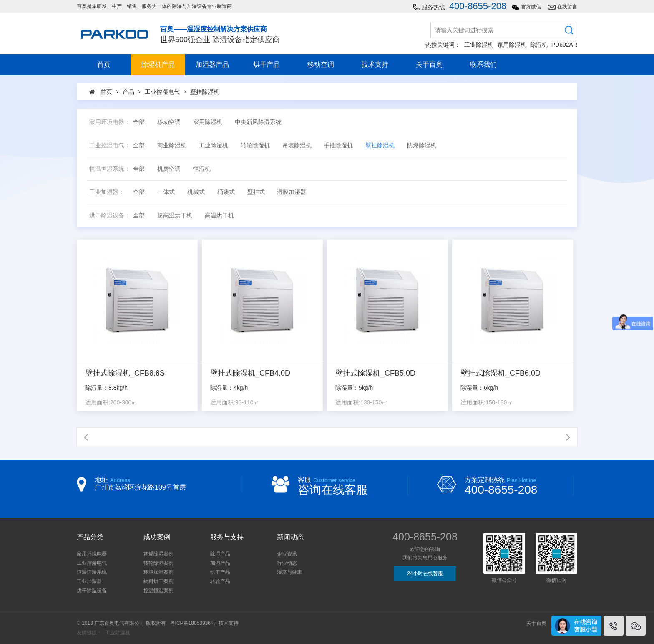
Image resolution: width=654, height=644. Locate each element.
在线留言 (567, 7)
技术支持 (375, 64)
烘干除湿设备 (92, 591)
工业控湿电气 (92, 563)
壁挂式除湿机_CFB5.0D (375, 373)
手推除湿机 (338, 145)
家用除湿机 (512, 45)
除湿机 (539, 45)
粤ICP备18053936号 (193, 623)
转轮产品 (220, 581)
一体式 (166, 192)
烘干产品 (267, 64)
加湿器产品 (212, 64)
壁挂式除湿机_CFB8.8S (125, 373)
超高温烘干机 (175, 216)
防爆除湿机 (422, 145)
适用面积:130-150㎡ (361, 403)
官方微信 (531, 7)
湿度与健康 (289, 572)
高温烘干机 (219, 216)
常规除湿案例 (158, 554)
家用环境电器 (92, 554)
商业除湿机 (172, 145)
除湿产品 (220, 554)
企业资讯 (287, 554)
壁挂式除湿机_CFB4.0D (250, 373)
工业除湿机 (479, 45)
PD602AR (564, 45)
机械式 (196, 192)
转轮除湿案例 (158, 563)
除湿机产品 (158, 64)
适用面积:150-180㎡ (487, 403)
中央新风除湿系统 (258, 122)
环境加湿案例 (158, 572)
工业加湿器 (89, 581)
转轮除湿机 (255, 145)
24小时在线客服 (425, 573)
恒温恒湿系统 (92, 572)
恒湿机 (202, 169)
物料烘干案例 (158, 581)
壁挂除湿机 (380, 145)
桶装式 (226, 192)
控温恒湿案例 (158, 591)
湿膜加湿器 (292, 192)
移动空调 (321, 64)
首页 (104, 64)
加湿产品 (220, 563)
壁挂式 (256, 192)
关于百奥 (429, 64)
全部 (139, 122)
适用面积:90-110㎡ (235, 403)
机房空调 (169, 169)
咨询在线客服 (333, 490)
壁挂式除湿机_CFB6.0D (501, 373)
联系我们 (483, 64)
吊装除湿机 (297, 145)
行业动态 (287, 563)
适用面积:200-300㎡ (111, 403)
